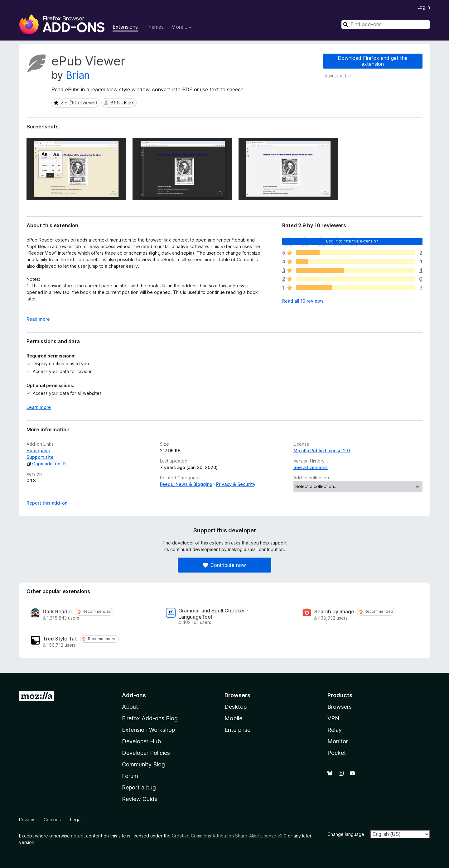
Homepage (38, 451)
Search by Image (334, 612)
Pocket (337, 753)
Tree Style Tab (60, 639)
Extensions (125, 27)
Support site (40, 457)
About (130, 707)
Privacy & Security (236, 484)
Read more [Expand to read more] (38, 319)
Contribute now (224, 565)
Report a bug (139, 787)
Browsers (340, 707)
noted (77, 836)
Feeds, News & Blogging (186, 484)
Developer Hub (141, 741)
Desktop (236, 707)
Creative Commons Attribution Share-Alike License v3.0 (229, 836)
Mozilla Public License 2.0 (322, 451)
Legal (76, 820)
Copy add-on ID (46, 464)
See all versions (311, 467)
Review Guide (140, 799)
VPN (333, 718)
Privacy (27, 820)
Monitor (338, 741)
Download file (337, 76)
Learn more (39, 407)
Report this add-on (47, 503)
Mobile (233, 718)
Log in (424, 7)
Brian (78, 75)
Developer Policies (146, 753)
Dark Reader (58, 612)
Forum (130, 776)
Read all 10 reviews (303, 301)
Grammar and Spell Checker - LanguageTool (213, 614)
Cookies (52, 820)
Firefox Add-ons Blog (150, 718)
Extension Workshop (148, 730)
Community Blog (143, 764)
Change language (346, 834)
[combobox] (386, 24)
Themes (154, 27)
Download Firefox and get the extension (373, 61)
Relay (335, 730)
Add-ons (134, 695)
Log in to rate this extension (352, 241)
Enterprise (237, 730)
